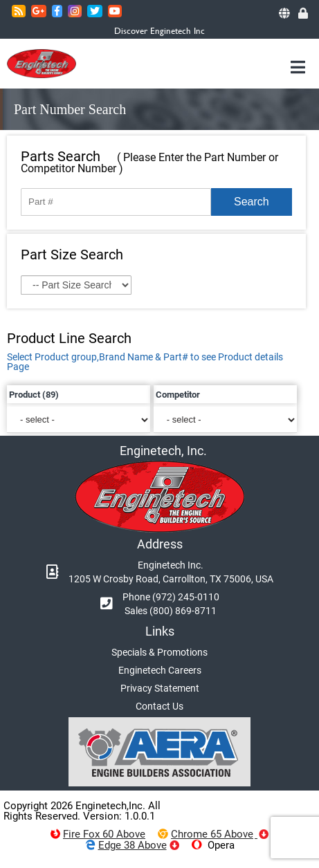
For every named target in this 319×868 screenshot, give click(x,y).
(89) (51, 395)
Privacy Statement (160, 688)
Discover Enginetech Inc (159, 31)
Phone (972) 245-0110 (171, 597)
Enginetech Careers (160, 670)
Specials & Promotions (159, 652)
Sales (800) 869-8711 (171, 611)
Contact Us (159, 706)
